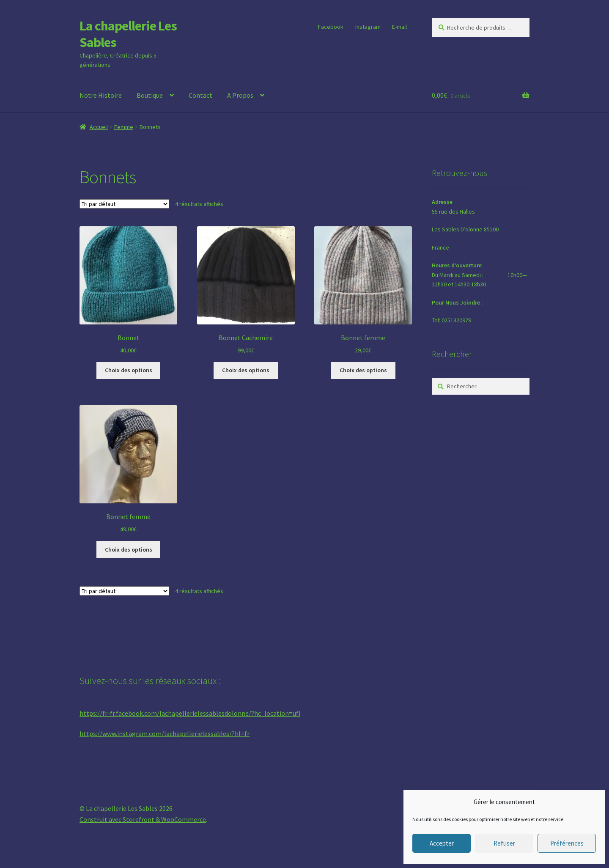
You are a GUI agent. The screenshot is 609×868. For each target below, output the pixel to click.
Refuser (504, 843)
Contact (200, 95)
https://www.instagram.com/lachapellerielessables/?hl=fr (165, 733)
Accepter (442, 843)
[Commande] (124, 204)
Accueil (99, 127)
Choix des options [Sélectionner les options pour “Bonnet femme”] (363, 370)
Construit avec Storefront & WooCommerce (143, 819)
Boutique (150, 95)
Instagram (368, 27)
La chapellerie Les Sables (128, 34)
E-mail (399, 27)
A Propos (240, 95)
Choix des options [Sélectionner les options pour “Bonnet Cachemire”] (246, 370)
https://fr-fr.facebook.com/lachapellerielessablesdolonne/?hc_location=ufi (190, 713)
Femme (124, 127)
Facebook (331, 27)
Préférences (567, 843)
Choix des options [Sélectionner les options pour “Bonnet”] (129, 370)
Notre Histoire (101, 95)
